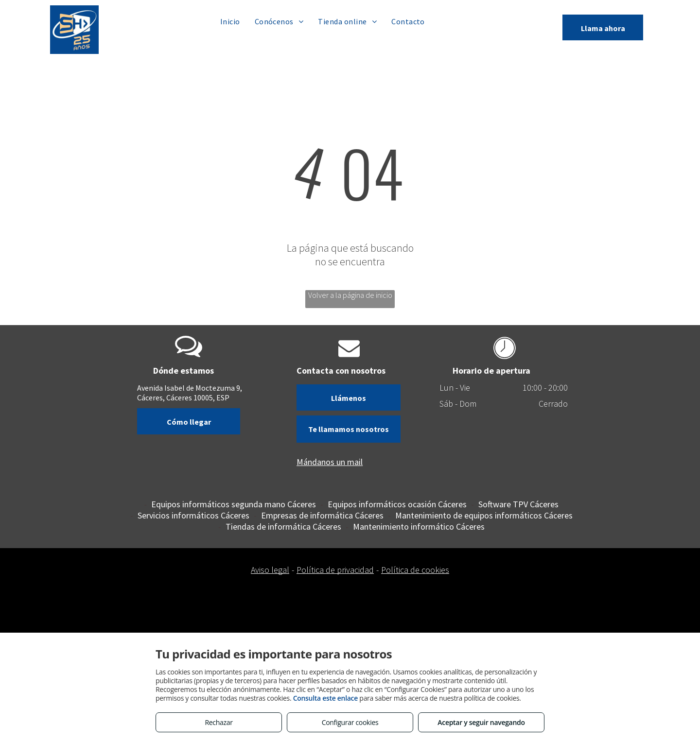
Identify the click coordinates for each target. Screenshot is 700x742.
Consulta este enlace (325, 698)
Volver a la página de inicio (350, 295)
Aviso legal (270, 570)
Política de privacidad (335, 570)
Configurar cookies (350, 722)
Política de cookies (415, 570)
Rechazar (219, 722)
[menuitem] (230, 21)
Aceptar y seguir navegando (481, 722)
